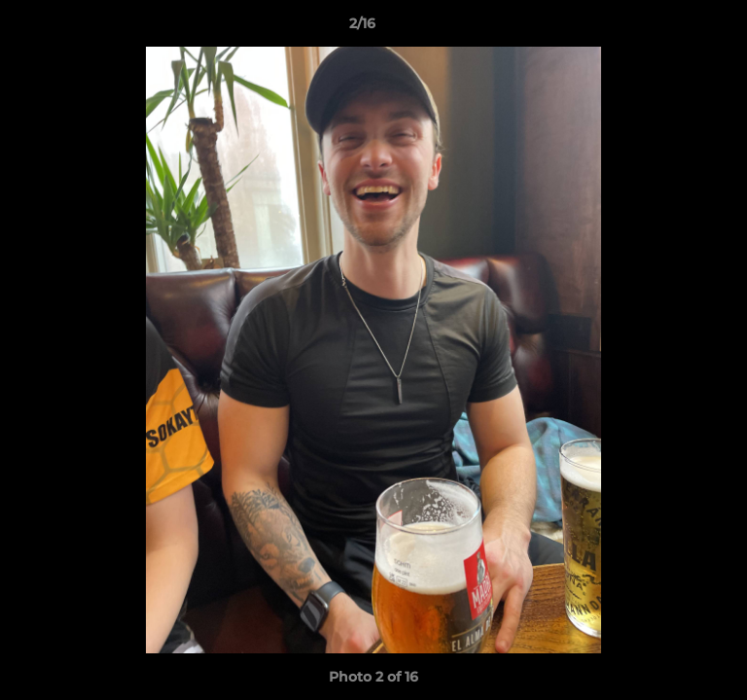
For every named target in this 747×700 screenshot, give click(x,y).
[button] (677, 28)
